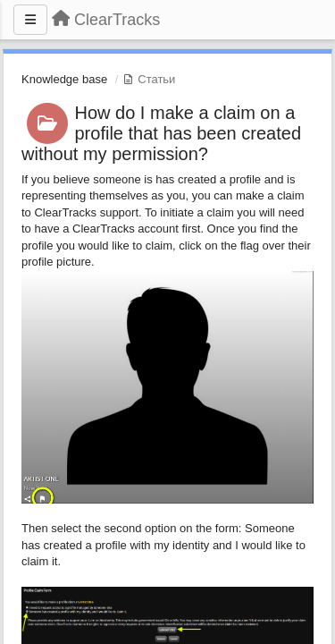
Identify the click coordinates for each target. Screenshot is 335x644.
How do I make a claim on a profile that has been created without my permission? (161, 133)
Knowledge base (64, 79)
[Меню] (30, 20)
